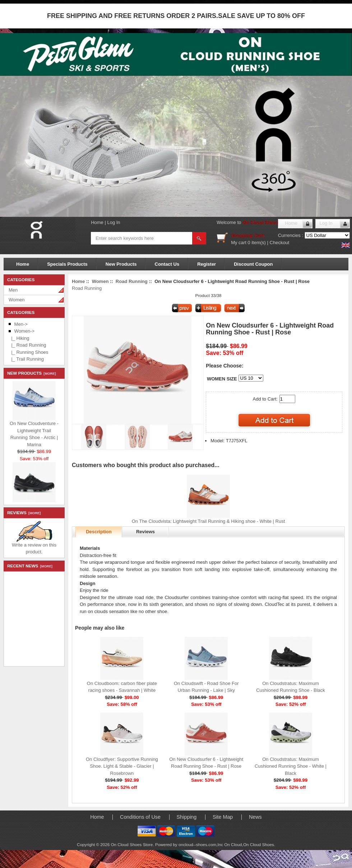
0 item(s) (257, 243)
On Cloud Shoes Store (267, 222)
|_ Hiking (19, 338)
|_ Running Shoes (28, 352)
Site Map (223, 817)
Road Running (132, 281)
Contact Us (167, 264)
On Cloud (233, 844)
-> (24, 331)
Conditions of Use (140, 817)
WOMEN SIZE (222, 379)
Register (207, 264)
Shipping (187, 817)
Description (99, 532)
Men (13, 290)
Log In (114, 222)
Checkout (280, 243)
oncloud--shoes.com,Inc (201, 844)
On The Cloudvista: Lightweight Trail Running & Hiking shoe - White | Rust (209, 521)
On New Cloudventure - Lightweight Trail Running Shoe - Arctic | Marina (34, 432)
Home (97, 222)
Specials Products (67, 264)
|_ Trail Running (26, 359)
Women (17, 300)
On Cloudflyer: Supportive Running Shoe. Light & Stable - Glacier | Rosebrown (122, 766)
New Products (121, 264)
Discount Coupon (253, 264)
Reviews (145, 532)
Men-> (21, 324)
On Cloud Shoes (259, 844)
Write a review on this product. (34, 546)
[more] (49, 374)
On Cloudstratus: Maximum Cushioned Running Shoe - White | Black (291, 766)
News (255, 817)
